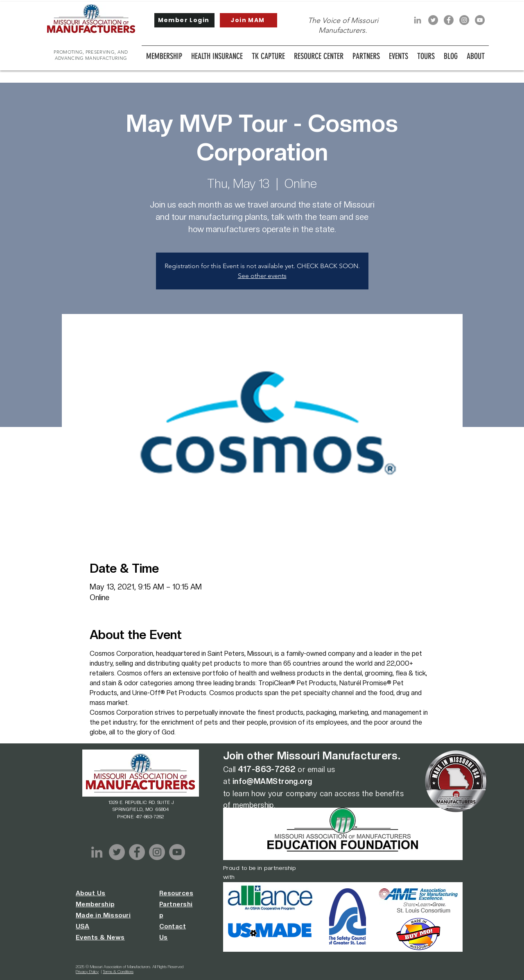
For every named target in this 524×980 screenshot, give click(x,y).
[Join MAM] (248, 20)
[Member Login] (184, 20)
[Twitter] (433, 20)
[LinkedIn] (418, 20)
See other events (262, 276)
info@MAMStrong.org (272, 781)
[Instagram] (464, 20)
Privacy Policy (87, 971)
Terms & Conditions (118, 971)
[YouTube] (480, 20)
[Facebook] (449, 20)
